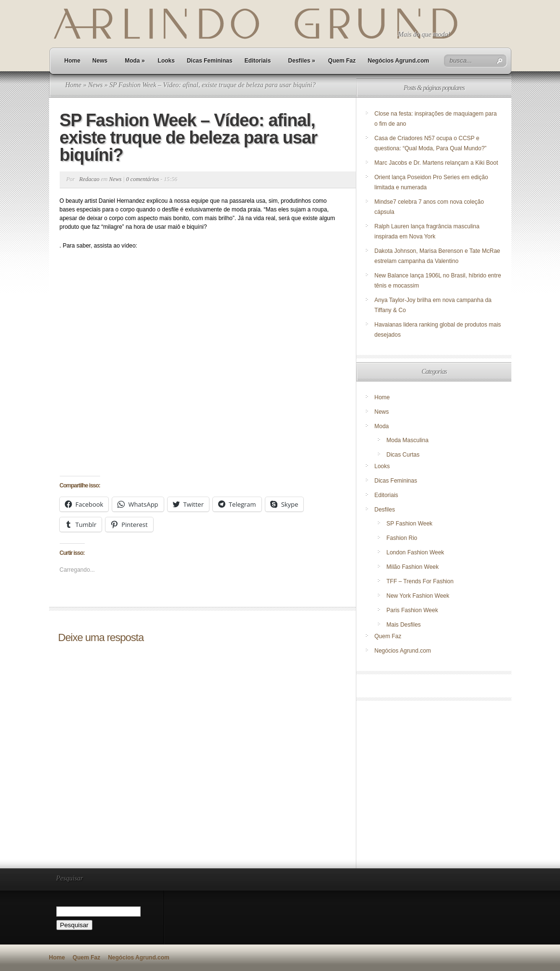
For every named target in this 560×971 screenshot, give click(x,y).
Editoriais (258, 61)
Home (72, 61)
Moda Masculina (408, 440)
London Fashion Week (416, 552)
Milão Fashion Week (413, 567)
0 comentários (143, 179)
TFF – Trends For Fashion (420, 581)
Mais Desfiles (404, 625)
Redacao (90, 179)
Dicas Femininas (210, 61)
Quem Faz (342, 61)
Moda (135, 61)
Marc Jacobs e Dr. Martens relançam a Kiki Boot (436, 163)
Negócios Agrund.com (399, 61)
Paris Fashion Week (412, 610)
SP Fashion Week (410, 524)
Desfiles (301, 61)
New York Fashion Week (418, 596)
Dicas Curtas (403, 455)
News (100, 61)
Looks (166, 61)
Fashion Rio (402, 538)
